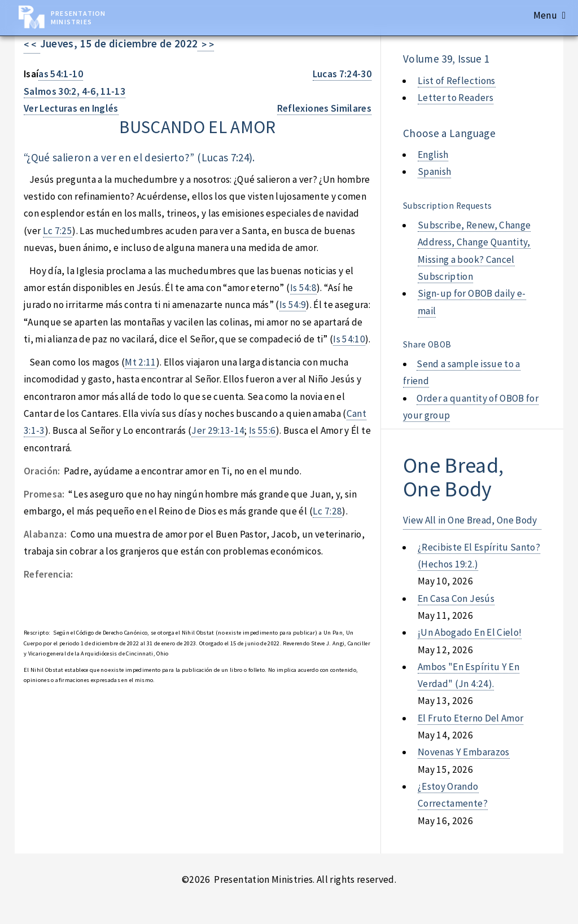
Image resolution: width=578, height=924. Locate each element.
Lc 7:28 (327, 511)
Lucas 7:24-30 (342, 74)
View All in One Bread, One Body (470, 520)
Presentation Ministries (78, 17)
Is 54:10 (349, 339)
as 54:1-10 (60, 74)
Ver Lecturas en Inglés (71, 108)
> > (206, 45)
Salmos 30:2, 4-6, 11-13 (75, 91)
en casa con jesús (456, 599)
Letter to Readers (456, 98)
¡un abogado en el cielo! (470, 632)
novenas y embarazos (464, 752)
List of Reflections (457, 81)
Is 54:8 (303, 288)
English (433, 155)
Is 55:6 (262, 430)
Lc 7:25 (58, 231)
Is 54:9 (293, 305)
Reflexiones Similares (324, 108)
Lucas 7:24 (225, 157)
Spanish (434, 171)
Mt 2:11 (140, 362)
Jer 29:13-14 (218, 430)
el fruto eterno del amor (470, 718)
